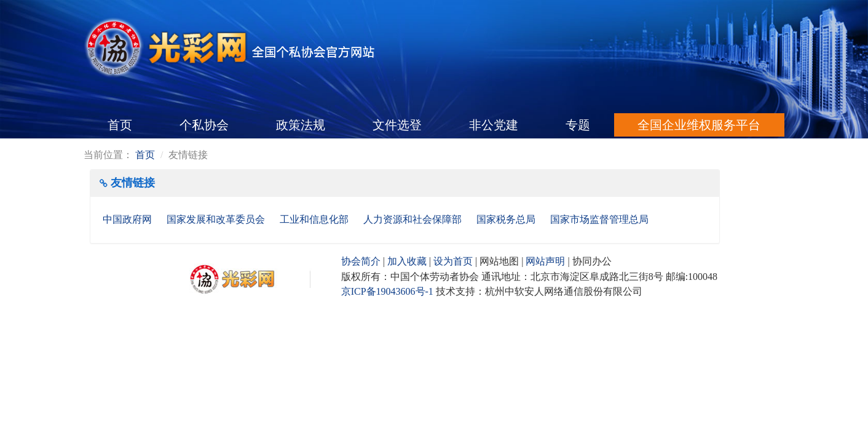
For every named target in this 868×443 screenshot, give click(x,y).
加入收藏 (407, 261)
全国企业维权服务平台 (699, 125)
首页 (120, 125)
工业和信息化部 (315, 219)
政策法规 (301, 125)
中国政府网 (128, 219)
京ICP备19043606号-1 (387, 291)
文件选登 (397, 125)
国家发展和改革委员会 (217, 219)
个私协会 (204, 125)
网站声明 (545, 261)
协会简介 (361, 261)
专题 (578, 125)
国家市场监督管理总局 (599, 219)
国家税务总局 (507, 219)
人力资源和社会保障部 (414, 219)
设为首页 (453, 261)
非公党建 (494, 125)
